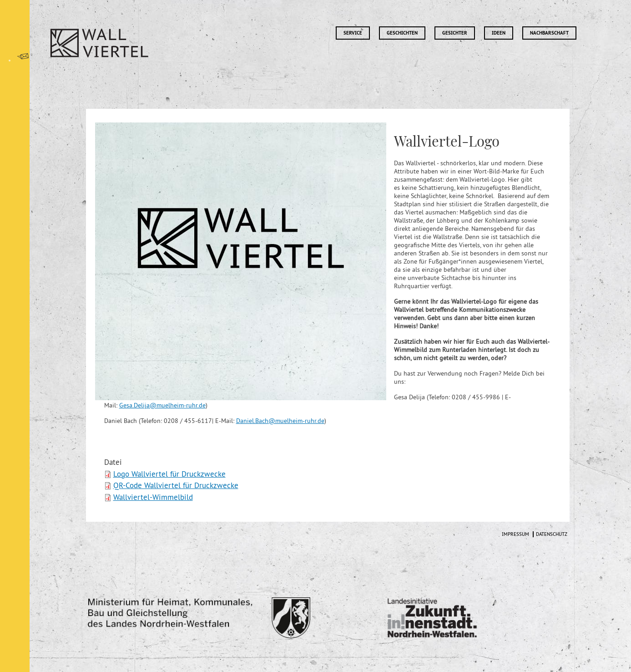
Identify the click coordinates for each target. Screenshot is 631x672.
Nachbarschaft (549, 33)
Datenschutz (552, 534)
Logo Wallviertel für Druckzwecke (169, 474)
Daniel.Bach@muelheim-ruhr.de (280, 421)
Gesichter (455, 33)
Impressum (515, 534)
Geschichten (402, 33)
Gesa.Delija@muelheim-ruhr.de (162, 405)
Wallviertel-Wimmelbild (153, 497)
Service (353, 33)
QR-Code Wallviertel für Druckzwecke (176, 485)
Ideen (499, 33)
